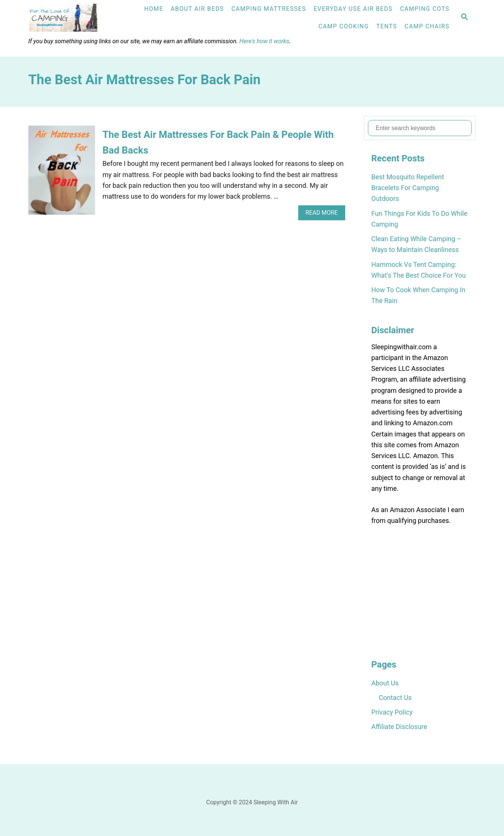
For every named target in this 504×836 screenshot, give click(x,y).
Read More (324, 214)
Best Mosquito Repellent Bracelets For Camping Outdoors (408, 188)
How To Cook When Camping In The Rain (418, 295)
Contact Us (395, 698)
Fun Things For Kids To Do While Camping (419, 219)
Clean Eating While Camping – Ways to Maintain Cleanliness (416, 244)
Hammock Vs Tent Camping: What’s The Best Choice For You (418, 270)
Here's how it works (264, 41)
